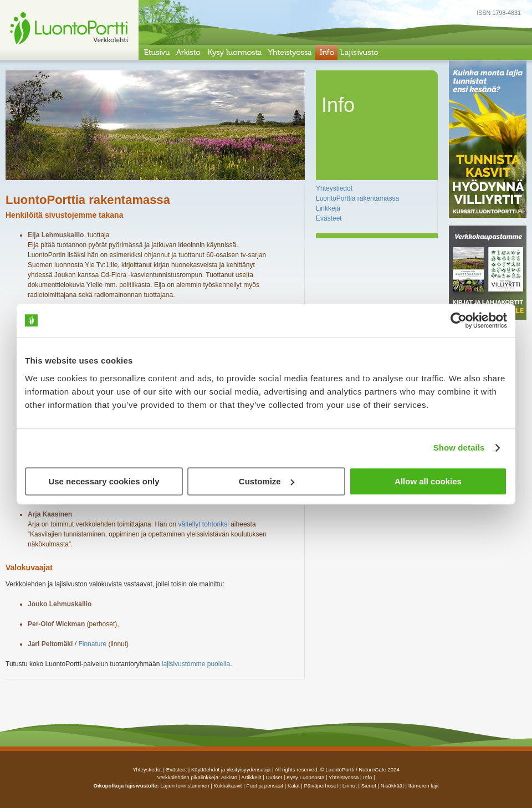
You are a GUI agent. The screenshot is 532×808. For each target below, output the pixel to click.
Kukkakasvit (227, 786)
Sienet (369, 786)
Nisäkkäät (392, 786)
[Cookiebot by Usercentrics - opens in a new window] (459, 320)
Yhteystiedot (334, 188)
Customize (267, 481)
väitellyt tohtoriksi (203, 524)
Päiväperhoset (321, 786)
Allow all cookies (428, 481)
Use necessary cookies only (104, 481)
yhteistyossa (344, 777)
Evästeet (329, 218)
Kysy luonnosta (305, 777)
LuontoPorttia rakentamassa (357, 198)
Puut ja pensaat (265, 786)
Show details (459, 448)
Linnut (350, 786)
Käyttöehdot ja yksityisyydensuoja (231, 769)
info (367, 777)
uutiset (274, 777)
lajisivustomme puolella (196, 664)
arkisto (229, 777)
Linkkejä (328, 208)
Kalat (294, 786)
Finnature (92, 644)
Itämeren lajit (424, 786)
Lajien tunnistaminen (185, 786)
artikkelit (251, 777)
